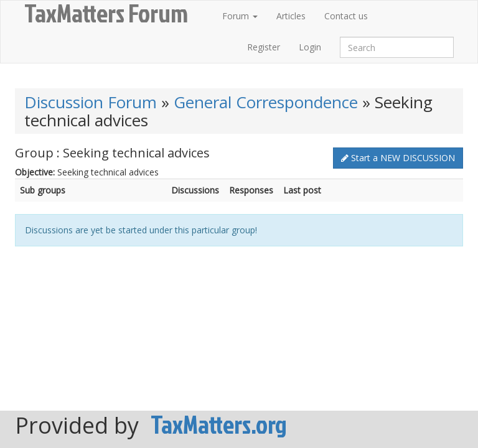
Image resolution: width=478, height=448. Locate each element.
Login (310, 47)
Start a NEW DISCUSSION (398, 158)
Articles (291, 16)
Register (264, 47)
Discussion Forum (91, 102)
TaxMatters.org (219, 424)
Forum (240, 16)
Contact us (346, 16)
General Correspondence (266, 102)
